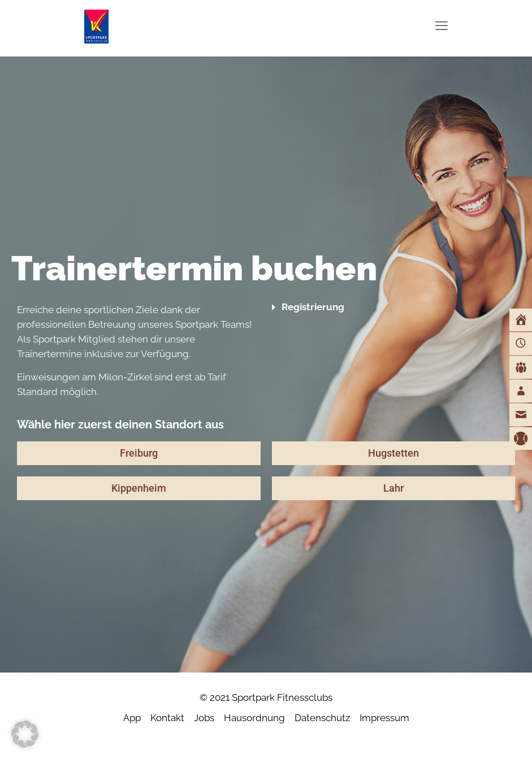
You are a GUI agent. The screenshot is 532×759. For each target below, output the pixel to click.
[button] (394, 307)
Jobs (204, 718)
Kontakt (167, 718)
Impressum (384, 718)
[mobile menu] (442, 25)
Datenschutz (322, 718)
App (132, 718)
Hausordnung (254, 718)
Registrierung (313, 307)
